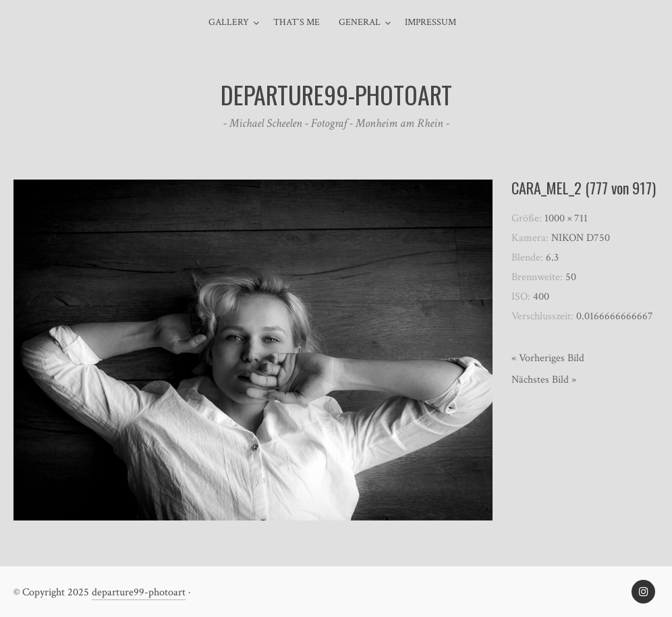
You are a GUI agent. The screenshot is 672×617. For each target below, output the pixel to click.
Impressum (430, 22)
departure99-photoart (139, 592)
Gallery (229, 22)
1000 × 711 (566, 218)
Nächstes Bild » (544, 380)
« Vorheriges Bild (548, 358)
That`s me (297, 22)
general (360, 22)
